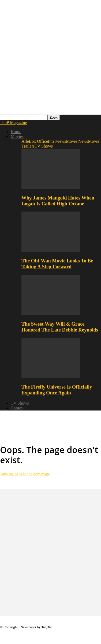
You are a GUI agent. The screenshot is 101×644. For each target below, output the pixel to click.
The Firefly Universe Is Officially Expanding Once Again (57, 390)
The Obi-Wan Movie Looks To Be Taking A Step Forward (57, 264)
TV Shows (44, 146)
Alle (25, 141)
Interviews (57, 141)
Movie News (77, 141)
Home (16, 132)
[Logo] (1, 123)
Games (17, 408)
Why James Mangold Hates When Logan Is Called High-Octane (58, 201)
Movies (17, 136)
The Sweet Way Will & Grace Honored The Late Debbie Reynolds (60, 327)
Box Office (38, 141)
